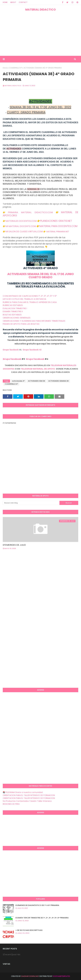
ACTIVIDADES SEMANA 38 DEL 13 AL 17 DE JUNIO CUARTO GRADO (41, 276)
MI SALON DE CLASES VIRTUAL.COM (24, 231)
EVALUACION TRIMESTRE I (15, 308)
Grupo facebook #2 (32, 350)
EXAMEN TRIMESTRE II (13, 311)
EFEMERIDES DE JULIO (14, 545)
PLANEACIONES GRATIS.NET (56, 221)
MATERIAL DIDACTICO (40, 10)
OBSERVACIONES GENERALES (17, 318)
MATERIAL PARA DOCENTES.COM (58, 226)
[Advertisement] (40, 34)
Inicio (5, 68)
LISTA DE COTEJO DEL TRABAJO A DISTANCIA (24, 299)
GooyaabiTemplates (61, 976)
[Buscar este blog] (31, 503)
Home (5, 2)
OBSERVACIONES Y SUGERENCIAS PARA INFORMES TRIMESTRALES (34, 321)
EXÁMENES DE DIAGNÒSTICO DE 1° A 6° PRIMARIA (37, 905)
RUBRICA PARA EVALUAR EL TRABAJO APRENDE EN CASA (30, 302)
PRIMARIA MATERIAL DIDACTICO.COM (30, 212)
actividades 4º (18, 381)
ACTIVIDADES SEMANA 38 (58, 381)
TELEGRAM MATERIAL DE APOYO (38, 369)
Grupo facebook (11, 350)
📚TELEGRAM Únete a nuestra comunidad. (23, 792)
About (13, 2)
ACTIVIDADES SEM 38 (36, 381)
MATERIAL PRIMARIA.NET (58, 231)
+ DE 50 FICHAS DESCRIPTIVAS (29, 930)
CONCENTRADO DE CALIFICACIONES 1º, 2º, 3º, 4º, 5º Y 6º (30, 296)
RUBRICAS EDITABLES (13, 305)
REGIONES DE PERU (11, 804)
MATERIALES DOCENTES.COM (21, 221)
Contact (23, 2)
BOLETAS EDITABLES (12, 315)
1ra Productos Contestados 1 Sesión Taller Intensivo (27, 801)
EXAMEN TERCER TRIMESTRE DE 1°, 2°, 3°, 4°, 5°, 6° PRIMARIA (42, 918)
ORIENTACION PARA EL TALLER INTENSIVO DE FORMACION (29, 795)
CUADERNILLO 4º (15, 68)
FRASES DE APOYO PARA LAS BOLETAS (21, 324)
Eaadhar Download (30, 976)
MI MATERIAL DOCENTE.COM (21, 226)
